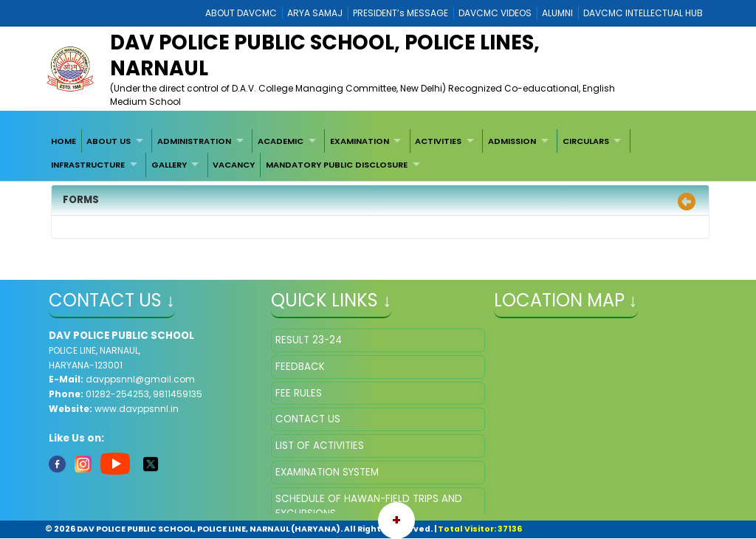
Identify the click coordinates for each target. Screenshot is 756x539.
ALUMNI (557, 13)
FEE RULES (299, 393)
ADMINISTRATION (194, 141)
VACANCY (234, 165)
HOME (63, 141)
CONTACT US (308, 419)
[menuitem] (63, 141)
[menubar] (378, 153)
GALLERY (169, 165)
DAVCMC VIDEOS (495, 13)
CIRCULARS (586, 141)
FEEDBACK (300, 367)
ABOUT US (109, 141)
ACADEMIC (281, 141)
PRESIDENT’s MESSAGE (401, 13)
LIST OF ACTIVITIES (320, 446)
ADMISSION (512, 141)
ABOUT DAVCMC (241, 13)
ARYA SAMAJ (315, 13)
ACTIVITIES (438, 141)
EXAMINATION (360, 141)
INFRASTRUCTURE (88, 165)
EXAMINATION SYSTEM (327, 472)
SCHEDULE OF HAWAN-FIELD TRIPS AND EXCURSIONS (369, 506)
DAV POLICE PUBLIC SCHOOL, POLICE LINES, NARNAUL (325, 55)
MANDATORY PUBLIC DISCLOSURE (337, 165)
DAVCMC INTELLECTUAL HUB (643, 13)
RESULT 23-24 (309, 340)
